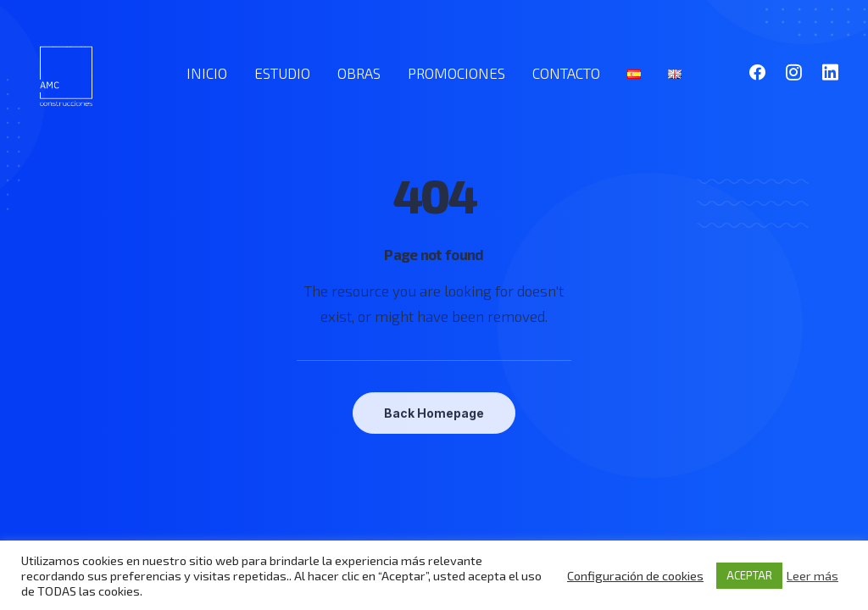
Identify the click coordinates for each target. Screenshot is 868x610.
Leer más (812, 575)
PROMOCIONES (456, 73)
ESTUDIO (282, 73)
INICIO (207, 73)
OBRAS (359, 73)
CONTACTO (566, 73)
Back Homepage (434, 413)
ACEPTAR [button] (749, 575)
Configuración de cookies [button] (635, 575)
